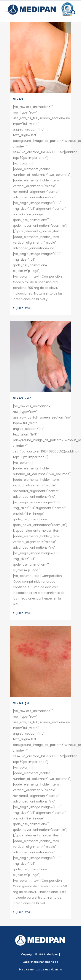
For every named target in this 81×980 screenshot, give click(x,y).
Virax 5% (21, 703)
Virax (18, 99)
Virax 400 (22, 398)
